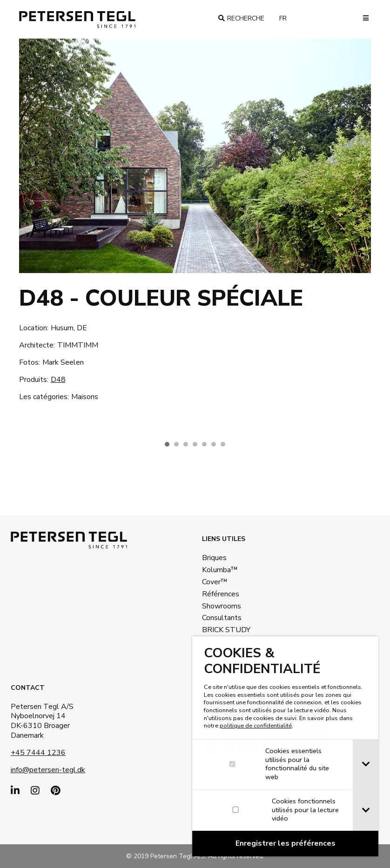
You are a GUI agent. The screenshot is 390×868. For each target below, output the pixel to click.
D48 (58, 380)
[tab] (366, 765)
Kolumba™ (220, 570)
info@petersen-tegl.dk (48, 770)
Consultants (222, 618)
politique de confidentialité (257, 726)
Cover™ (215, 582)
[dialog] (286, 746)
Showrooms (222, 606)
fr (287, 18)
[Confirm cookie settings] (286, 844)
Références (221, 594)
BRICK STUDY (226, 630)
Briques (214, 558)
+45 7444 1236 (38, 753)
